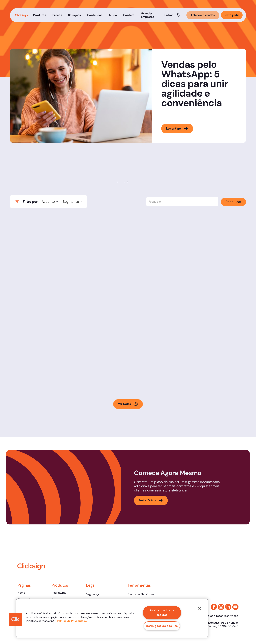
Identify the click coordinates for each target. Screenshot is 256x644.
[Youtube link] (235, 607)
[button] (40, 15)
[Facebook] (214, 607)
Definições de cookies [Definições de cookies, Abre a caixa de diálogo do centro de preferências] (162, 626)
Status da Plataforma (141, 594)
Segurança (93, 594)
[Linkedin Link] (228, 607)
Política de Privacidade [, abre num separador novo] (72, 621)
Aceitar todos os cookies (162, 613)
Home (21, 593)
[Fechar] (200, 608)
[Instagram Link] (221, 607)
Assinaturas (59, 593)
